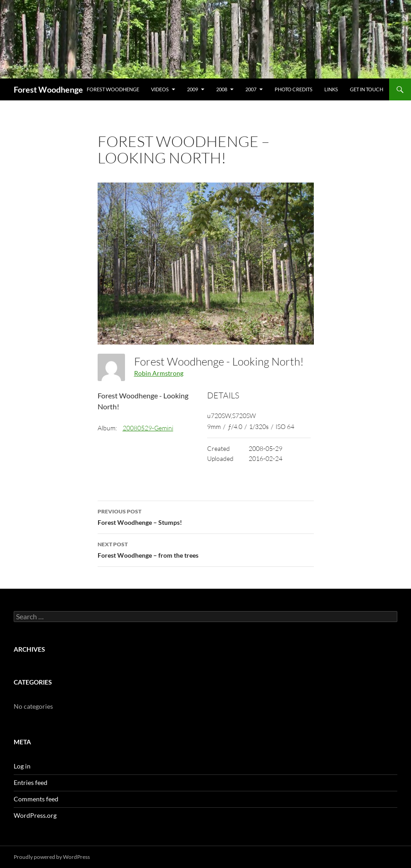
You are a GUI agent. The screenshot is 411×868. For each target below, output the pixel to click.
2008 (222, 89)
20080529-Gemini (148, 428)
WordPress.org (35, 815)
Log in (22, 766)
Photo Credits (294, 89)
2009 (192, 89)
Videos (160, 89)
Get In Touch (367, 89)
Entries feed (31, 782)
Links (331, 89)
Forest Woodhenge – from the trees (206, 549)
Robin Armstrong (159, 373)
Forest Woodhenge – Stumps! (206, 516)
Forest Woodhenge (48, 89)
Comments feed (36, 799)
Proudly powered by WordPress (52, 857)
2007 (251, 89)
